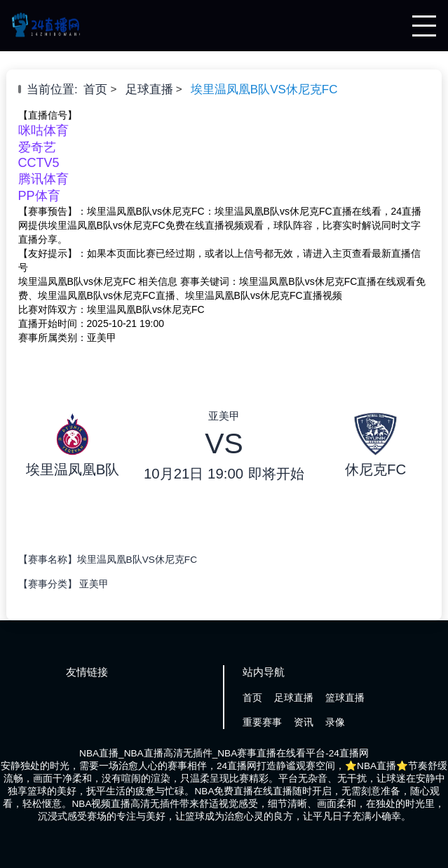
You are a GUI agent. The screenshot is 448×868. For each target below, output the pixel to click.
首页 (95, 89)
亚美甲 (94, 584)
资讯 (304, 722)
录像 (335, 722)
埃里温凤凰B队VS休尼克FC (264, 89)
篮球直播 (345, 698)
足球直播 (149, 89)
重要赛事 (262, 722)
